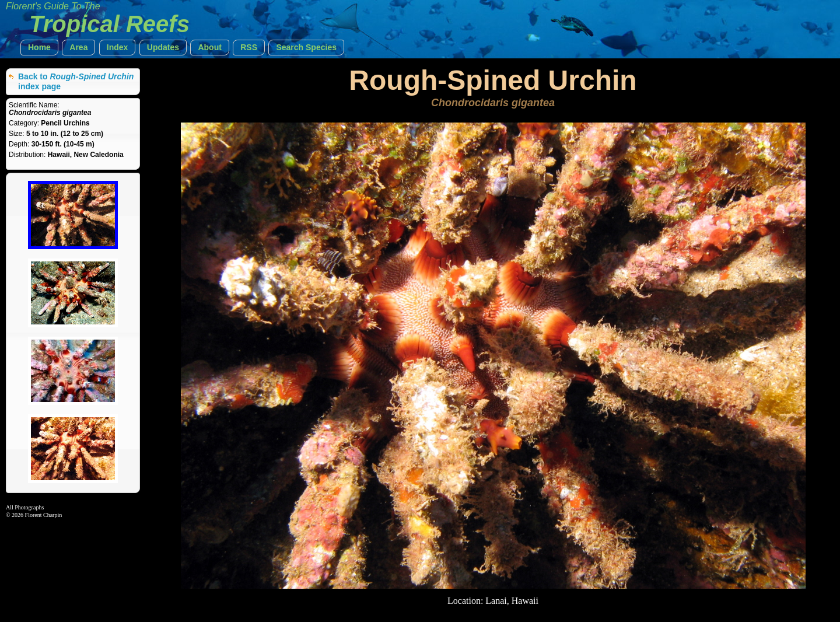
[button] (39, 48)
